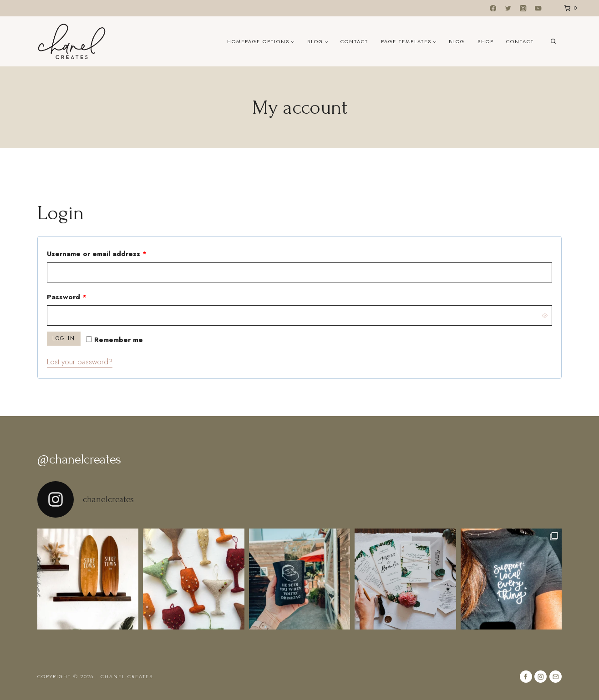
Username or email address (112, 252)
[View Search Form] (553, 42)
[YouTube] (538, 8)
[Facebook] (493, 8)
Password (82, 295)
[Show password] (545, 315)
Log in (64, 338)
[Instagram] (523, 8)
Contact (354, 41)
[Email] (556, 677)
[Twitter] (508, 8)
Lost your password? (80, 362)
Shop (486, 41)
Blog (457, 41)
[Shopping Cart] (569, 8)
